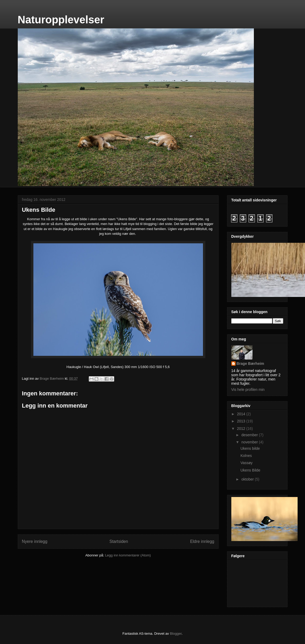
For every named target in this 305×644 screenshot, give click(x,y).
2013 (242, 421)
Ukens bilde (250, 448)
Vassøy (246, 463)
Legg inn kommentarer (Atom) (128, 555)
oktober (248, 479)
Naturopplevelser (61, 20)
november (250, 442)
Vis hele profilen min (248, 390)
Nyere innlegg (35, 541)
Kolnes (246, 456)
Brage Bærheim (250, 364)
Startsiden (119, 541)
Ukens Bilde (250, 470)
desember (250, 435)
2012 (242, 429)
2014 (242, 414)
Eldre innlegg (202, 541)
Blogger (176, 634)
